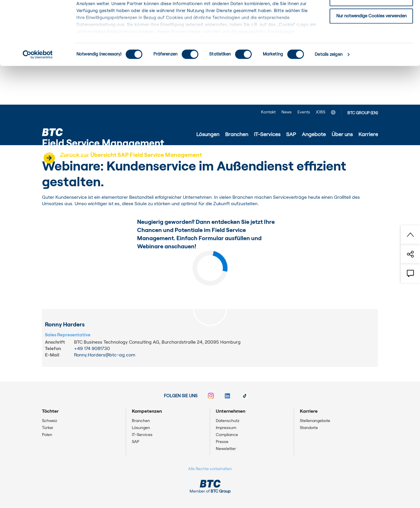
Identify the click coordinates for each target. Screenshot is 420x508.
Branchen (141, 421)
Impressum (226, 428)
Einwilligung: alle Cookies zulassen (371, 14)
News (287, 112)
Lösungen (141, 428)
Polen (47, 435)
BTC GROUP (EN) (363, 113)
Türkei (48, 428)
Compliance (227, 435)
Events (304, 112)
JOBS (321, 112)
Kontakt (268, 112)
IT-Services (142, 435)
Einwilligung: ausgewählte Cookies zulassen (371, 35)
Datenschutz (228, 421)
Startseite (52, 154)
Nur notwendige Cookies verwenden (371, 54)
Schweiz (50, 421)
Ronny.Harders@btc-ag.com (105, 355)
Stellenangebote (315, 421)
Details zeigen (328, 93)
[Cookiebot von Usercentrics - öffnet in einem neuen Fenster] (38, 93)
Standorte (309, 428)
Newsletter (226, 449)
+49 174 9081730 (92, 349)
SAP (135, 442)
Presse (222, 442)
